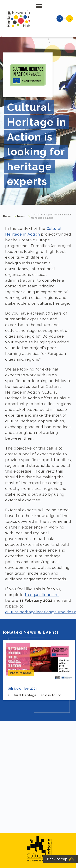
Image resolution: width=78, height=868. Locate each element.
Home (7, 216)
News (21, 216)
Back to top (60, 859)
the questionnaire (42, 595)
